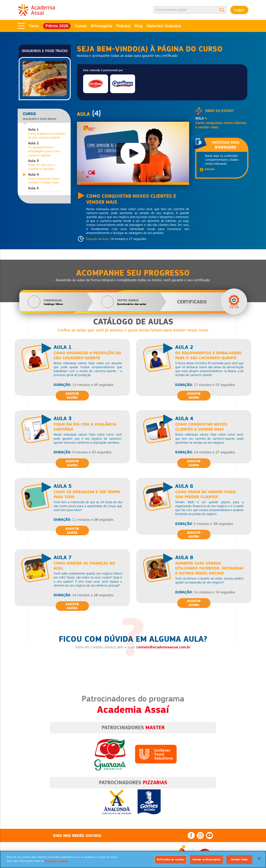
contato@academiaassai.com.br (163, 647)
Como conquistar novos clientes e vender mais (201, 427)
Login (239, 10)
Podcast (123, 26)
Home (34, 26)
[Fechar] (259, 859)
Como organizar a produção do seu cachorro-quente (47, 133)
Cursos (81, 26)
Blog (139, 26)
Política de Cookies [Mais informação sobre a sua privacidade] (56, 861)
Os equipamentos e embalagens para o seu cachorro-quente (47, 149)
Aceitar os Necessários (207, 859)
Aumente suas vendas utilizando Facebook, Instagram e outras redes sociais (209, 568)
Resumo (210, 169)
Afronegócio (102, 26)
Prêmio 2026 (57, 26)
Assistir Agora (72, 396)
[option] (133, 799)
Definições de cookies (171, 859)
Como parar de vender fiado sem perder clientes (205, 494)
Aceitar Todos (240, 859)
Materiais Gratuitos (164, 26)
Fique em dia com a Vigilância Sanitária (47, 165)
